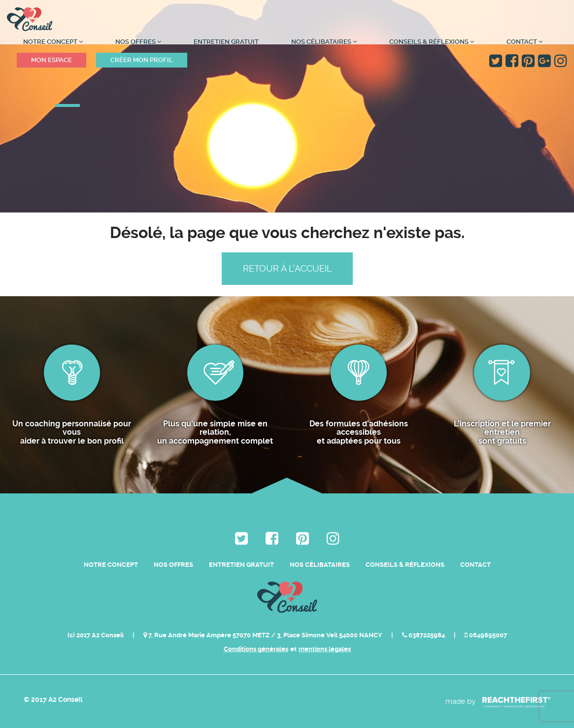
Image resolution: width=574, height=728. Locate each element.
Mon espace (51, 60)
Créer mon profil (142, 60)
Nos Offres (138, 42)
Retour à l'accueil (287, 268)
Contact (524, 42)
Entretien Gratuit (226, 42)
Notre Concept (53, 42)
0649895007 (486, 635)
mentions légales (325, 649)
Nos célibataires (324, 42)
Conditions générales (256, 649)
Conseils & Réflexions (432, 42)
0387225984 (424, 635)
